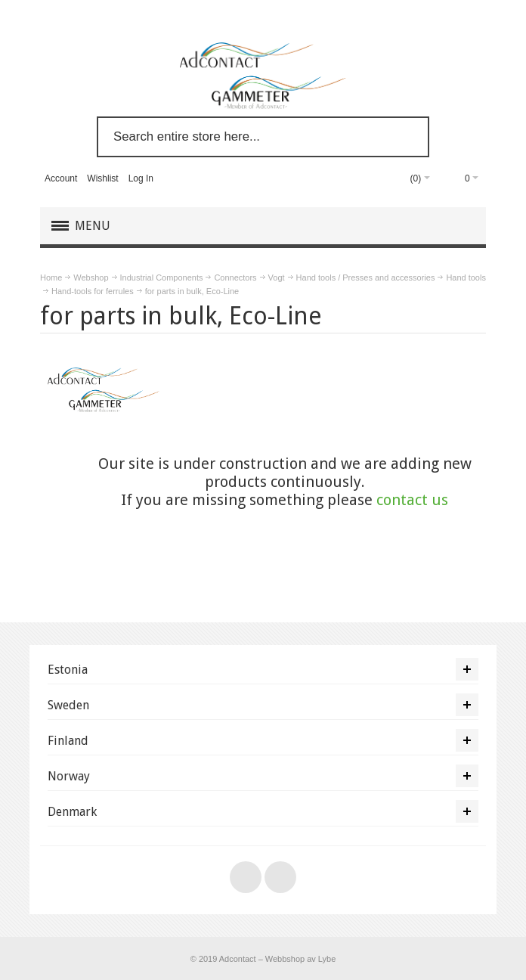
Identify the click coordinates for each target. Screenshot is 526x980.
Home (51, 278)
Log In (141, 178)
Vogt (277, 278)
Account (61, 178)
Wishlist (102, 178)
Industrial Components (162, 278)
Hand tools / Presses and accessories (366, 278)
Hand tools (466, 278)
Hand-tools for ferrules (93, 291)
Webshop (91, 278)
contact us (412, 500)
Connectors (235, 278)
